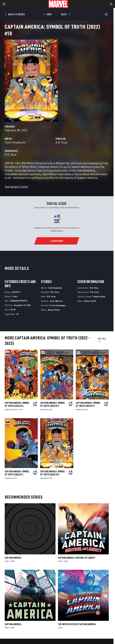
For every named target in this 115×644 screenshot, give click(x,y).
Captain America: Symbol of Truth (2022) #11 (17, 473)
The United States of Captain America (77, 624)
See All (102, 340)
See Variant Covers (16, 187)
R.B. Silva (61, 142)
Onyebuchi (8, 409)
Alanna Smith (54, 310)
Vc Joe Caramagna (58, 305)
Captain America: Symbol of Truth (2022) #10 (53, 473)
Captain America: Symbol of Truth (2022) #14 (17, 404)
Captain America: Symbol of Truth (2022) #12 (88, 404)
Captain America (13, 558)
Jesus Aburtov (56, 301)
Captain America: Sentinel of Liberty (77, 558)
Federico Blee (99, 296)
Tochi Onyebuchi (15, 142)
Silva (21, 409)
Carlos (15, 409)
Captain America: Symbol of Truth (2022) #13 (53, 404)
